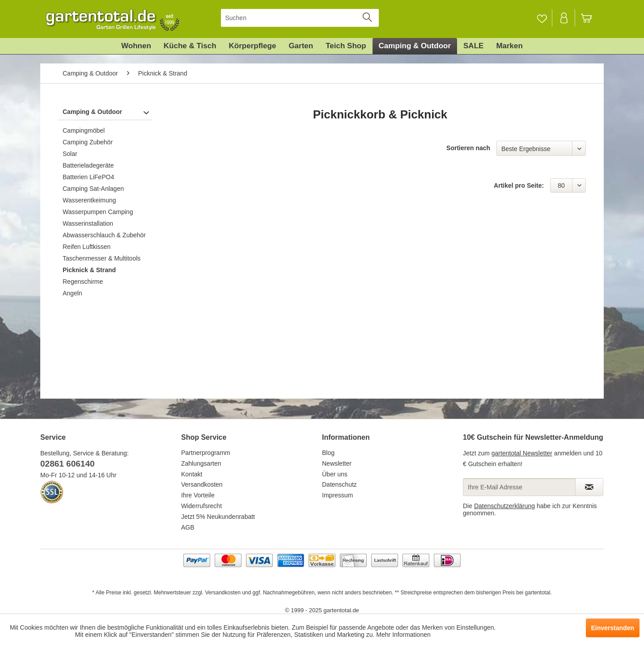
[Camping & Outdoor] (415, 46)
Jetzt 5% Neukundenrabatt (218, 517)
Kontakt (192, 474)
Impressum (337, 495)
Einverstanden (613, 628)
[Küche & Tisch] (190, 46)
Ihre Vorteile (198, 495)
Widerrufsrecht (201, 506)
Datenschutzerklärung (504, 506)
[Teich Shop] (346, 46)
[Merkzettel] (542, 18)
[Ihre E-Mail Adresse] (519, 487)
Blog (328, 453)
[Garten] (301, 46)
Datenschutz (339, 484)
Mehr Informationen (403, 635)
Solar (70, 154)
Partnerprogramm (206, 453)
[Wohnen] (136, 46)
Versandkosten (202, 484)
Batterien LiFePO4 (88, 177)
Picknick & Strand (89, 270)
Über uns (335, 474)
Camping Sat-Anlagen (93, 189)
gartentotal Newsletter (522, 453)
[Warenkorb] (590, 18)
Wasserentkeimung (89, 200)
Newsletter (337, 463)
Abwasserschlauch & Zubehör (104, 235)
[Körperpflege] (253, 46)
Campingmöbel (84, 130)
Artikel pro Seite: (519, 185)
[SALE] (473, 46)
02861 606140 (68, 464)
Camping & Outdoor (92, 112)
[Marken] (509, 46)
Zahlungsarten (201, 463)
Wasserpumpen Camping (98, 212)
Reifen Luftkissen (87, 247)
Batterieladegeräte (88, 165)
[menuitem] (300, 18)
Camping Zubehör (88, 142)
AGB (188, 527)
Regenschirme (83, 282)
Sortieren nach (468, 148)
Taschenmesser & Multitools (102, 258)
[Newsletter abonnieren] (589, 487)
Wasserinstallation (88, 223)
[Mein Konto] (564, 18)
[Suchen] (300, 18)
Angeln (72, 293)
